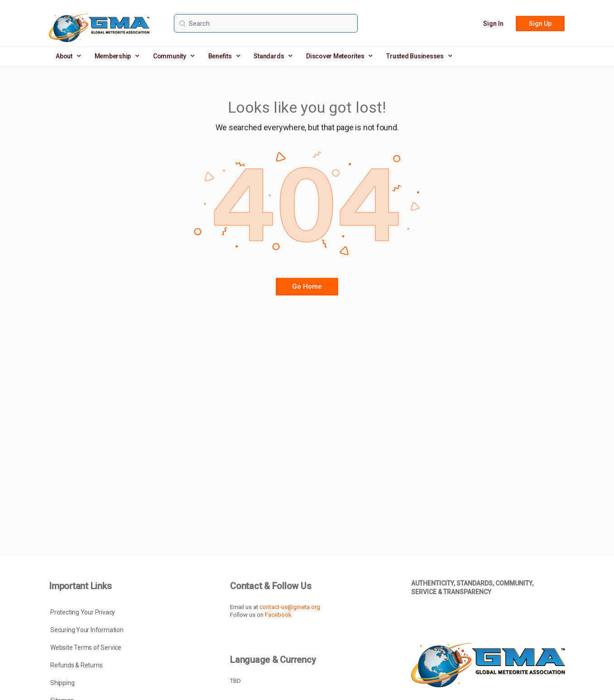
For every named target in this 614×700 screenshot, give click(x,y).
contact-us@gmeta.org (290, 607)
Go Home (307, 286)
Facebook (278, 615)
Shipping (62, 683)
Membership (117, 56)
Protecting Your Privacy (83, 612)
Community (174, 56)
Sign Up (540, 24)
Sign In (493, 24)
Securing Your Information (87, 630)
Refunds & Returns (76, 665)
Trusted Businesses (419, 56)
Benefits (224, 56)
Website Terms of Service (86, 648)
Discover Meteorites (339, 56)
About (68, 56)
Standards (273, 56)
